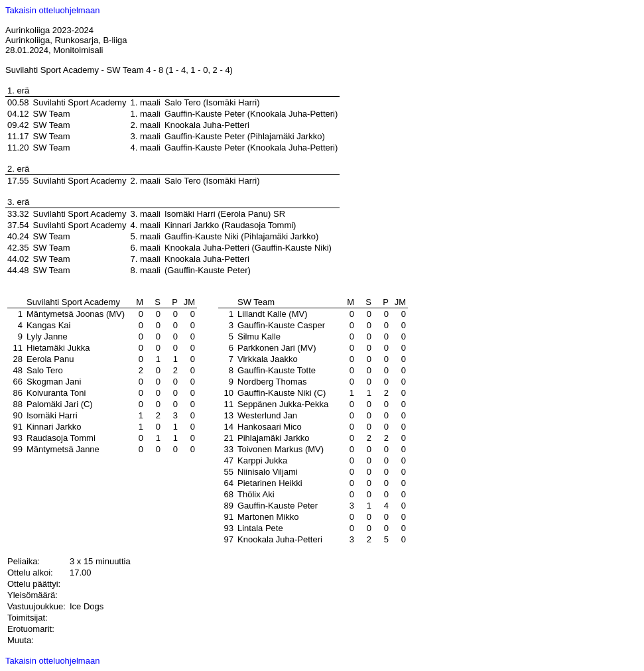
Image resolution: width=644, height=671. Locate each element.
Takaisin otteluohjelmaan (52, 10)
